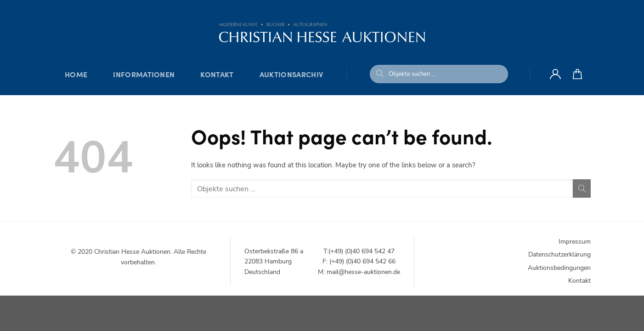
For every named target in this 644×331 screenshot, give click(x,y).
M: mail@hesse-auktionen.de (359, 272)
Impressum (575, 242)
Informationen (144, 74)
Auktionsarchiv (291, 74)
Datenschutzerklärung (559, 254)
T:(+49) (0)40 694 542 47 (359, 251)
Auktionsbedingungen (559, 268)
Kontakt (217, 74)
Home (76, 74)
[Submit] (380, 74)
